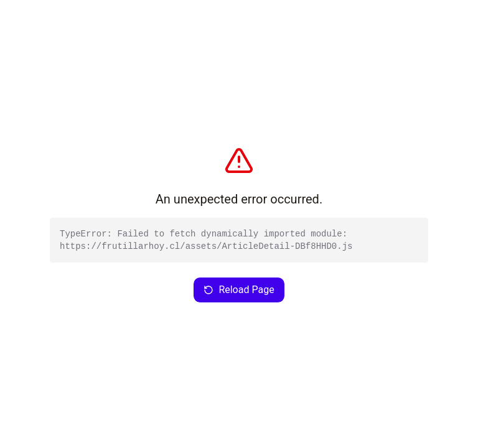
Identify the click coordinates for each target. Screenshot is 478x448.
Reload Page (239, 290)
